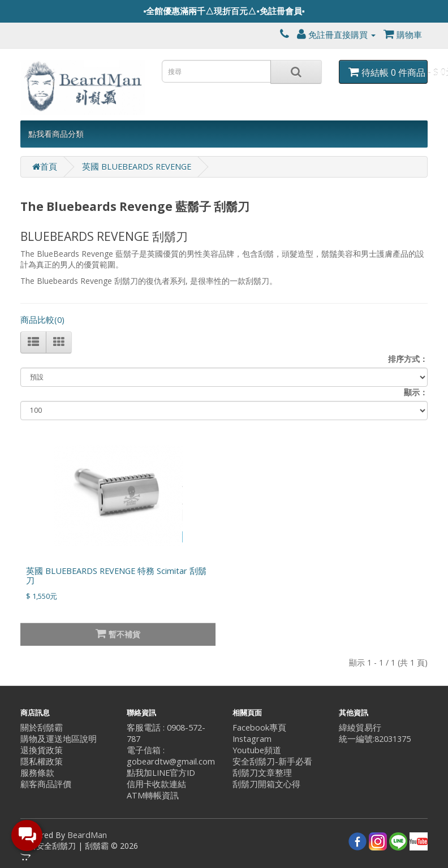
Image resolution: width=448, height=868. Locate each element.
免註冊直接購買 (336, 35)
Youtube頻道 (257, 750)
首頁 (45, 167)
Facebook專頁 (259, 727)
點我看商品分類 (56, 134)
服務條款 (37, 773)
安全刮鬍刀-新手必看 (272, 761)
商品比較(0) (42, 320)
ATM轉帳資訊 (153, 795)
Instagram (252, 739)
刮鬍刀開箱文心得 (266, 784)
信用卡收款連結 (156, 784)
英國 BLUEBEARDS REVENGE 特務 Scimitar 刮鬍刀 (116, 576)
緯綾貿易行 (360, 727)
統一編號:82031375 (375, 739)
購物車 (403, 35)
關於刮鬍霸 (42, 727)
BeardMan (87, 835)
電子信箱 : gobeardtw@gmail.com (171, 756)
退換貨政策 (42, 750)
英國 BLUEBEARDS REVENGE (137, 167)
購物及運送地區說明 (59, 739)
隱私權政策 (42, 761)
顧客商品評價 (46, 784)
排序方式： (408, 359)
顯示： (416, 392)
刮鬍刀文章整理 (262, 773)
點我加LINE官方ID (161, 773)
